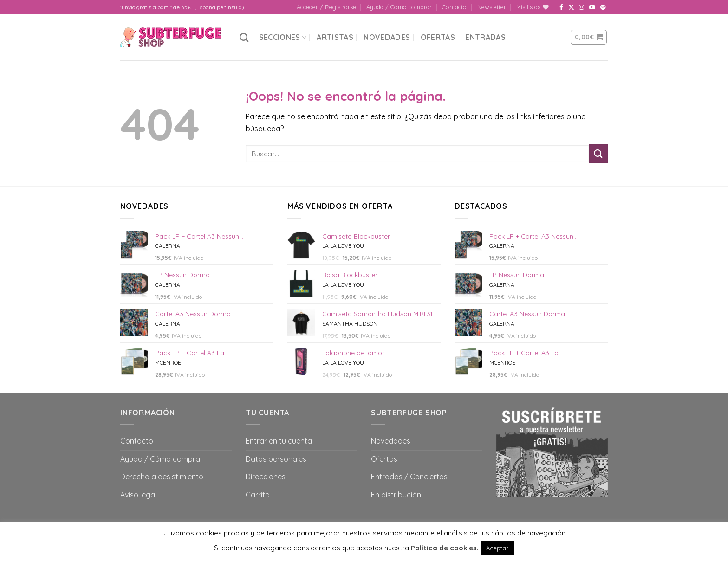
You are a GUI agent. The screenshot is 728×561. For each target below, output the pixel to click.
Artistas (335, 37)
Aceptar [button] (497, 548)
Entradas (485, 37)
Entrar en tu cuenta (279, 441)
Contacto (454, 7)
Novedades (387, 37)
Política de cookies (444, 548)
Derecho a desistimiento (162, 477)
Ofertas (438, 37)
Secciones (283, 37)
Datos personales (276, 459)
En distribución (396, 495)
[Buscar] (244, 37)
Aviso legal (138, 495)
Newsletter (492, 7)
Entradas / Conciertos (409, 477)
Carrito (258, 495)
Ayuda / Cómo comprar (399, 7)
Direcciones (266, 477)
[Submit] (598, 153)
